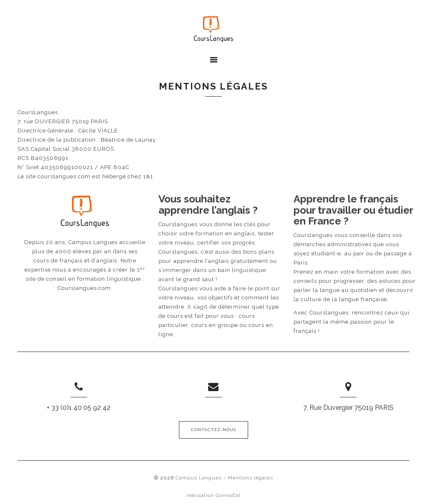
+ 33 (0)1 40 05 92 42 (79, 408)
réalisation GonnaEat (213, 495)
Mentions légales (250, 478)
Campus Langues (199, 478)
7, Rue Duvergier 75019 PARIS (348, 408)
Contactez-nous (213, 430)
